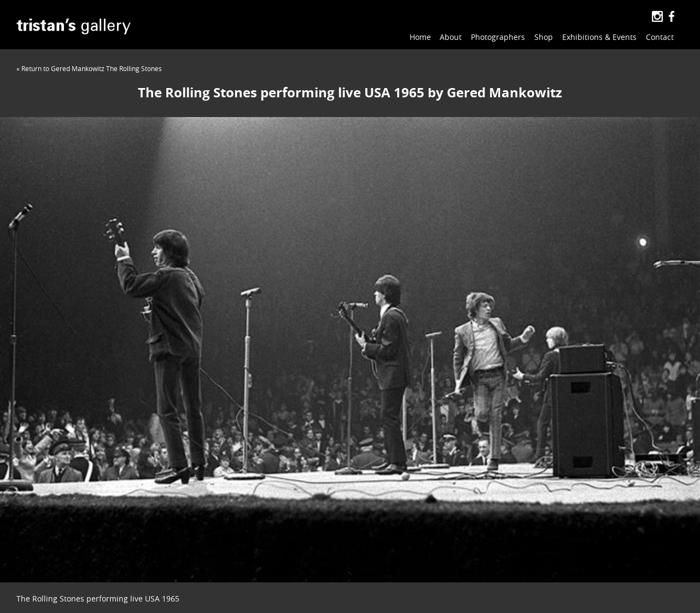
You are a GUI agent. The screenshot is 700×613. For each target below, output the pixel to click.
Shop (544, 37)
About (451, 37)
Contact (660, 37)
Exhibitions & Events (599, 37)
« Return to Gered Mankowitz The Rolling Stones (89, 68)
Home (420, 37)
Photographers (498, 37)
